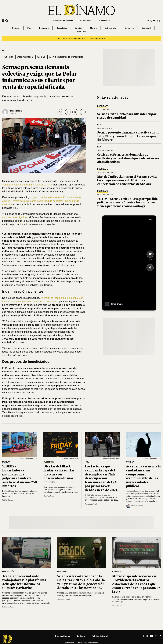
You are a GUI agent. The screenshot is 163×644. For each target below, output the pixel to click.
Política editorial (100, 636)
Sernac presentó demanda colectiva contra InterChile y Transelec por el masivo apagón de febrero (129, 136)
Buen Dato (81, 32)
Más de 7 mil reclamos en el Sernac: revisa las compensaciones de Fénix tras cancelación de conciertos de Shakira (127, 180)
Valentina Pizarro (8, 607)
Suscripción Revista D (63, 21)
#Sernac (41, 57)
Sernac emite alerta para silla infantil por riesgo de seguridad (127, 116)
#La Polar (8, 57)
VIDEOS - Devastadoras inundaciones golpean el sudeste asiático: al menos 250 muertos (20, 476)
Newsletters (105, 21)
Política (16, 28)
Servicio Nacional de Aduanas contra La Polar (28, 185)
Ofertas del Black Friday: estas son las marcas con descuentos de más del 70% (59, 474)
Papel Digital (86, 21)
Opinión (79, 28)
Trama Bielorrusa (97, 39)
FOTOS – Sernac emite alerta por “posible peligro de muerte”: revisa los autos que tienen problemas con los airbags (127, 202)
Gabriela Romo (49, 496)
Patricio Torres (8, 500)
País (29, 28)
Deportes (129, 28)
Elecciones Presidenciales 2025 (72, 39)
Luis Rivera (16, 111)
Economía (44, 28)
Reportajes (62, 28)
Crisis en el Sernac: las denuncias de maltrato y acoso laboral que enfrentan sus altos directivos (128, 158)
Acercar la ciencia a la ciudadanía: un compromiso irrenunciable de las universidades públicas (143, 476)
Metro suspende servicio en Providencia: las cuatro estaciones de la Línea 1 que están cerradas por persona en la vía (136, 584)
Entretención (111, 28)
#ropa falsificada (25, 57)
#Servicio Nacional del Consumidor (66, 57)
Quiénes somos (62, 636)
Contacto (81, 636)
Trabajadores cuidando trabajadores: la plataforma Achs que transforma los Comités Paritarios (24, 582)
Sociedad (146, 28)
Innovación (8, 572)
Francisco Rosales (92, 504)
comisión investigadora (15, 217)
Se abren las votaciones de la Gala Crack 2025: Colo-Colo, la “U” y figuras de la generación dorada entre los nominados (81, 582)
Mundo (93, 28)
